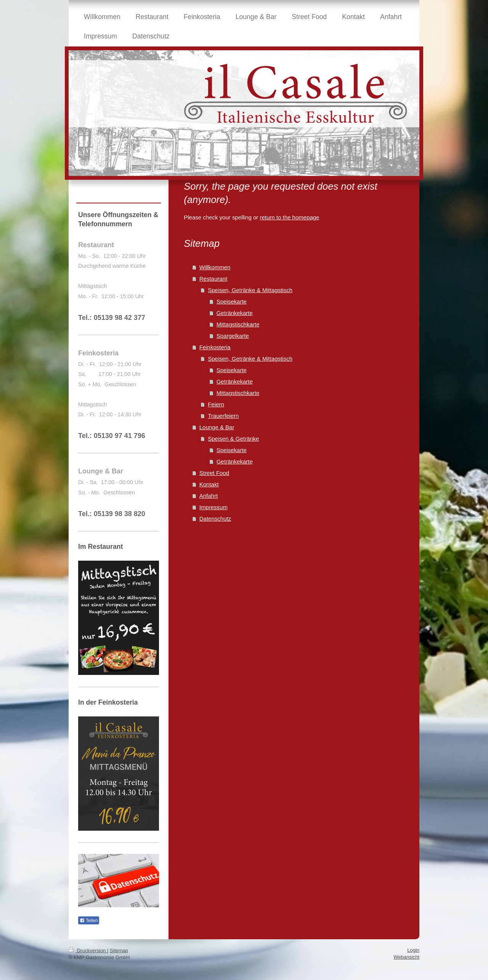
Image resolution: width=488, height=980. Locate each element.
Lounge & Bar (217, 427)
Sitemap (119, 950)
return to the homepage (289, 217)
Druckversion (88, 950)
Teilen (89, 921)
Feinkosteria (215, 347)
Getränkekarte (235, 313)
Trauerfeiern (223, 416)
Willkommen (215, 267)
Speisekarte (232, 301)
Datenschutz (215, 519)
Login (413, 950)
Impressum (213, 507)
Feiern (216, 404)
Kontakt (209, 484)
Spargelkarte (233, 336)
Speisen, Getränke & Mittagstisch (250, 290)
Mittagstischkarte (238, 324)
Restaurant (213, 279)
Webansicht (406, 957)
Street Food (214, 473)
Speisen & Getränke (233, 439)
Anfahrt (209, 496)
